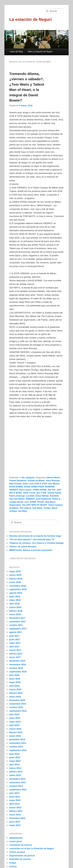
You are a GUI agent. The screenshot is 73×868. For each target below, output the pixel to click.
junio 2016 (15, 679)
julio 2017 (14, 636)
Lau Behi (30, 496)
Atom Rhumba (53, 481)
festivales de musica (20, 859)
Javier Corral (29, 493)
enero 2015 (15, 736)
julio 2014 (14, 754)
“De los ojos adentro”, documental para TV (32, 539)
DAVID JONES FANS (34, 487)
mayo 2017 (15, 643)
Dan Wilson (54, 484)
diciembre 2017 (17, 618)
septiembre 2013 (18, 790)
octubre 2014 (16, 747)
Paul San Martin (17, 499)
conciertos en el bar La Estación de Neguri (32, 848)
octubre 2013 (16, 786)
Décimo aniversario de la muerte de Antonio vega (35, 536)
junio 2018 (15, 596)
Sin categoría (28, 478)
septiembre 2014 (18, 750)
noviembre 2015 (18, 704)
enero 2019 (15, 582)
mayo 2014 (15, 761)
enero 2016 (15, 697)
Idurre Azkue (25, 490)
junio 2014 (15, 757)
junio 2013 (15, 797)
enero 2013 (15, 815)
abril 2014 (14, 765)
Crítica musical (17, 852)
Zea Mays (23, 511)
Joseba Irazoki (54, 493)
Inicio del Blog (17, 52)
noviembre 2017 (18, 622)
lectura (13, 866)
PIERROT (30, 499)
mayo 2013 (15, 800)
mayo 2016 (15, 682)
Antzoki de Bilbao (36, 481)
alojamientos (16, 838)
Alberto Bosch (53, 478)
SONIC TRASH (37, 502)
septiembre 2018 (18, 589)
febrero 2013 (16, 811)
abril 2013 (14, 804)
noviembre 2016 (18, 664)
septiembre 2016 (18, 672)
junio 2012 (15, 822)
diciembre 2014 (17, 739)
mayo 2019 (15, 571)
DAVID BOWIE (16, 487)
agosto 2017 (16, 632)
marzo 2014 (15, 768)
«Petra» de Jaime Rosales (23, 547)
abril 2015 (14, 725)
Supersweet (15, 505)
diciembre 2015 (17, 700)
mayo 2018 (15, 600)
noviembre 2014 (18, 743)
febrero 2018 (16, 611)
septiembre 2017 (18, 629)
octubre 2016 (16, 668)
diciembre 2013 (17, 779)
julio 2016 (14, 675)
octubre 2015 (16, 707)
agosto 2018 (16, 593)
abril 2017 (14, 647)
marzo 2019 (15, 575)
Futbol (13, 863)
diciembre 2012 (17, 818)
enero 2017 (15, 657)
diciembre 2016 (17, 661)
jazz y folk (41, 493)
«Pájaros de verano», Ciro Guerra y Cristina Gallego (36, 543)
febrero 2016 (16, 693)
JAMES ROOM (39, 490)
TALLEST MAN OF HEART (34, 505)
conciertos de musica (21, 845)
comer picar (16, 841)
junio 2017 (15, 639)
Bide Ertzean (16, 484)
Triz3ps (47, 508)
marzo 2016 (15, 689)
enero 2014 (15, 775)
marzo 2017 (15, 650)
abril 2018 (14, 604)
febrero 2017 (16, 654)
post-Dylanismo (43, 499)
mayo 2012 (15, 825)
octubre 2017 (16, 625)
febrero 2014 (16, 772)
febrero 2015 (16, 732)
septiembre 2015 (18, 711)
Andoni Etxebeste (18, 481)
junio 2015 (15, 718)
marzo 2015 (15, 729)
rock (27, 502)
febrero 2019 (16, 579)
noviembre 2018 (18, 586)
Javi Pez (52, 490)
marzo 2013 (15, 807)
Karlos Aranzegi (17, 496)
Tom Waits (37, 508)
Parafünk (54, 496)
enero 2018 (15, 614)
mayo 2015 (15, 722)
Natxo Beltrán (42, 496)
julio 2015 (14, 714)
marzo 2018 (15, 607)
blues (25, 484)
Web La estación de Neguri (40, 52)
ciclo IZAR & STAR (38, 484)
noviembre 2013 (18, 782)
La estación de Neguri (30, 19)
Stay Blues (50, 502)
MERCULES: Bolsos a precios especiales (31, 550)
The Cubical (25, 508)
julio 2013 (14, 793)
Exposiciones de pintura (22, 856)
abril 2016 (14, 686)
